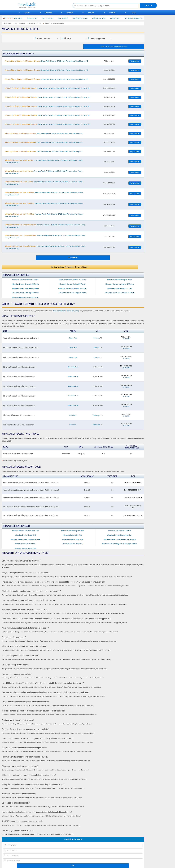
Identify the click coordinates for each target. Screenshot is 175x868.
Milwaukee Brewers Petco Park (25, 544)
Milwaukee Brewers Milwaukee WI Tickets (25, 288)
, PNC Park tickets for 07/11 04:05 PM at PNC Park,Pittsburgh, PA (44, 142)
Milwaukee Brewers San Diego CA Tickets (72, 293)
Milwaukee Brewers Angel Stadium (72, 531)
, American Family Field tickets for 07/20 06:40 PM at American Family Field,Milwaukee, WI (44, 194)
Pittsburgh (96, 415)
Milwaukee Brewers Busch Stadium (120, 531)
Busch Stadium (73, 367)
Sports (27, 13)
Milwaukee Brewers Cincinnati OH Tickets (25, 284)
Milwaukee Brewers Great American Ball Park (25, 539)
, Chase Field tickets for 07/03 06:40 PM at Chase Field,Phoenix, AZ (46, 61)
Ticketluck (42, 5)
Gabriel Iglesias (52, 18)
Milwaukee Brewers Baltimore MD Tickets (72, 280)
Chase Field (73, 338)
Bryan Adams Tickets (85, 18)
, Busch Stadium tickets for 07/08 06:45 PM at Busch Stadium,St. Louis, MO (47, 115)
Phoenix (96, 338)
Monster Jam (120, 18)
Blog (134, 13)
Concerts (48, 13)
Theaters (70, 13)
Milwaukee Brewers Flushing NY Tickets (72, 284)
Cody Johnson (68, 18)
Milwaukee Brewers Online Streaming (66, 311)
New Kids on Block (104, 18)
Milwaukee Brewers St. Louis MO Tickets (25, 297)
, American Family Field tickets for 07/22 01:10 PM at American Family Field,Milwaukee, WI (44, 215)
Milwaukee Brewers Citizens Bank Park (120, 535)
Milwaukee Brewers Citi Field (72, 535)
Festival (112, 13)
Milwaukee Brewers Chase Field (25, 535)
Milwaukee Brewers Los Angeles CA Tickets (120, 284)
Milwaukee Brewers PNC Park (72, 544)
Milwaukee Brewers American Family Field (25, 531)
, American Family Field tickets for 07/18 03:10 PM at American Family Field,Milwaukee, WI (43, 172)
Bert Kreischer (37, 18)
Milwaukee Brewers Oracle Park (72, 539)
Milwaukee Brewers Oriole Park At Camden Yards (120, 539)
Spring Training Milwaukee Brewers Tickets (70, 267)
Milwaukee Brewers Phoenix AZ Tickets (120, 288)
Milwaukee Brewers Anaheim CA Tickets (25, 280)
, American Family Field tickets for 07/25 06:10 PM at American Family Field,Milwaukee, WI (45, 237)
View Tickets (135, 61)
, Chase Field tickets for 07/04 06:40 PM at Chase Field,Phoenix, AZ (46, 70)
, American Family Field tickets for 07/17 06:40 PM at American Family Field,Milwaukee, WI (43, 161)
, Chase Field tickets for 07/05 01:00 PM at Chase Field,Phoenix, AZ (46, 79)
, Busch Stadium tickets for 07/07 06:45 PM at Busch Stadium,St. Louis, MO (47, 106)
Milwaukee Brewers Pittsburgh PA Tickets (25, 293)
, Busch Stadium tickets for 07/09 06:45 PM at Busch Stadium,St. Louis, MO (47, 124)
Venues (91, 13)
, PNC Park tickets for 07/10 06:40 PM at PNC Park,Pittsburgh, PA (44, 133)
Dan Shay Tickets (21, 18)
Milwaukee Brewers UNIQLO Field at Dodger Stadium (120, 544)
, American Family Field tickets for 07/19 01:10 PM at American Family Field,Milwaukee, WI (43, 183)
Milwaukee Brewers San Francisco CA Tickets (120, 293)
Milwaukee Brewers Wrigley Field (25, 548)
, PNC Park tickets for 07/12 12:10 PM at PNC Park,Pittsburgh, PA (44, 152)
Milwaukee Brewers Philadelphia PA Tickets (72, 288)
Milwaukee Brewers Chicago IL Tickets (120, 280)
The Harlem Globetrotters (138, 18)
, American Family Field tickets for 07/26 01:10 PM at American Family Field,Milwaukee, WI (45, 247)
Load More (73, 258)
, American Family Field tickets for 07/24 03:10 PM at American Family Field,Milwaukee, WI (45, 226)
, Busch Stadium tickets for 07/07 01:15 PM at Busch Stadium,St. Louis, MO (47, 97)
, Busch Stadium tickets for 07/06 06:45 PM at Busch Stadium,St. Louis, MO (47, 88)
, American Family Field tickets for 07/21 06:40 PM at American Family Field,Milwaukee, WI (44, 204)
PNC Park (73, 415)
